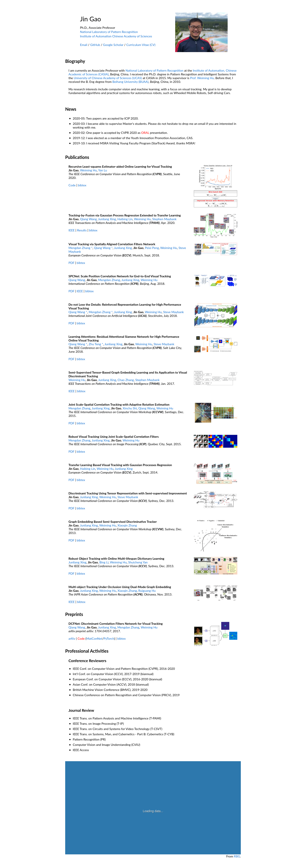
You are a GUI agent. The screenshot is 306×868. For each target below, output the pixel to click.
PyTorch (109, 638)
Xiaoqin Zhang (127, 525)
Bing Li (104, 562)
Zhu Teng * (96, 344)
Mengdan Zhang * (80, 248)
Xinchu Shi (130, 408)
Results (82, 230)
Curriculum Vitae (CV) (141, 45)
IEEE (72, 230)
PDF (71, 263)
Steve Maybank (173, 312)
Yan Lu (103, 170)
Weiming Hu (88, 170)
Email (84, 45)
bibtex (82, 185)
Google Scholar (113, 45)
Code (72, 185)
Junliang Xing (107, 219)
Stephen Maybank (165, 219)
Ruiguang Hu (147, 591)
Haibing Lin (125, 219)
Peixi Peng (152, 248)
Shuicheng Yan (138, 562)
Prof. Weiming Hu (202, 78)
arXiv (72, 638)
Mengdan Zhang (109, 280)
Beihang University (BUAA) (130, 82)
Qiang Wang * (103, 248)
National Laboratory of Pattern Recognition (109, 32)
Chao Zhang (126, 380)
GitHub (95, 45)
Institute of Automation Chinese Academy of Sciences (116, 36)
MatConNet (94, 638)
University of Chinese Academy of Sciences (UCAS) (108, 78)
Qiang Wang (88, 219)
